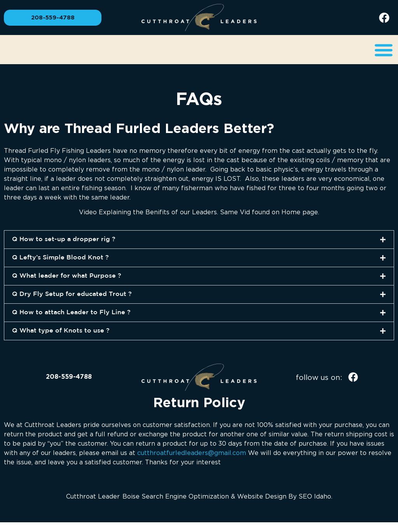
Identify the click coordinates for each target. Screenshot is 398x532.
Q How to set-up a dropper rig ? (64, 239)
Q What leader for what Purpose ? (67, 276)
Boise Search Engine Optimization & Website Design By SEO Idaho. (227, 496)
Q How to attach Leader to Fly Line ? (71, 312)
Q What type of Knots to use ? (61, 331)
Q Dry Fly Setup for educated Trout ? (72, 294)
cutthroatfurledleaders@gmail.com (192, 453)
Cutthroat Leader (93, 496)
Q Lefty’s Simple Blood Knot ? (60, 258)
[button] (383, 50)
